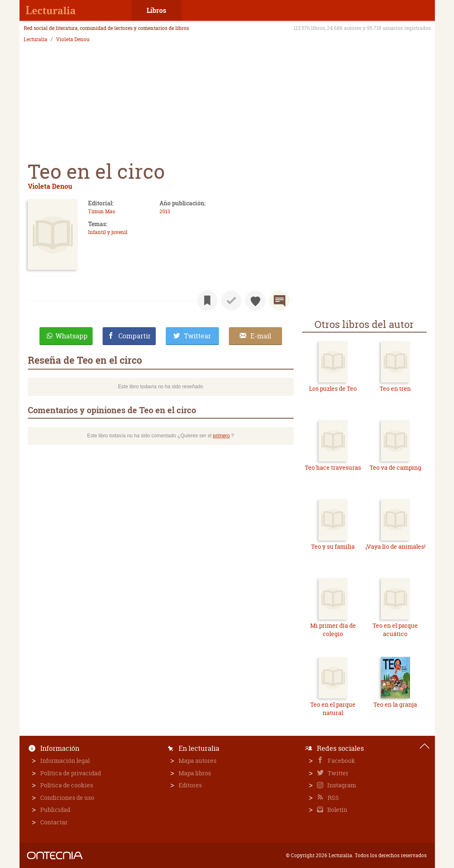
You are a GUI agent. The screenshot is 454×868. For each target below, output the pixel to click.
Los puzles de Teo (333, 388)
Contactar (54, 822)
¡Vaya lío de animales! (395, 546)
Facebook (341, 761)
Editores (190, 785)
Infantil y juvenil (108, 232)
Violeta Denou (73, 39)
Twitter (337, 773)
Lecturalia (36, 39)
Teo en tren (395, 388)
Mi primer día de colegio (333, 630)
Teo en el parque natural (333, 709)
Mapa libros (195, 773)
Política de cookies (67, 785)
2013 (165, 211)
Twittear (198, 336)
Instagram (341, 785)
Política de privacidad (71, 773)
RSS (333, 798)
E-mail (261, 336)
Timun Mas (102, 211)
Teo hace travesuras (333, 467)
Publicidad (55, 810)
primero (222, 436)
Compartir (135, 336)
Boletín (337, 810)
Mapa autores (198, 761)
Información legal (65, 761)
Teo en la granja (395, 704)
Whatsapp (72, 336)
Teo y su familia (333, 546)
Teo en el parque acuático (395, 630)
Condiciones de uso (67, 798)
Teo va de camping (395, 467)
